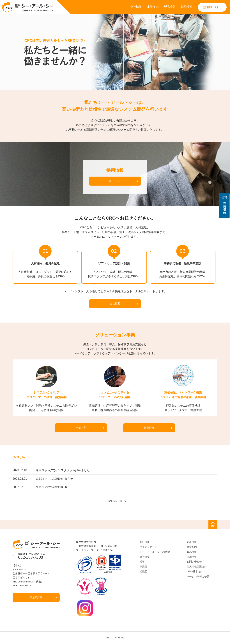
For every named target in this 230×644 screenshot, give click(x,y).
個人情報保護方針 (197, 567)
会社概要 (115, 303)
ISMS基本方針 (195, 571)
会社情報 (136, 7)
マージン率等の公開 (198, 577)
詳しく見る (115, 181)
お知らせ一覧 (115, 501)
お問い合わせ (212, 7)
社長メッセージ (148, 547)
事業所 (143, 567)
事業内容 (81, 428)
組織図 (143, 571)
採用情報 (187, 7)
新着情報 (192, 542)
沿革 (142, 562)
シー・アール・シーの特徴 (155, 552)
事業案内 (153, 7)
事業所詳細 (36, 597)
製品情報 (170, 7)
